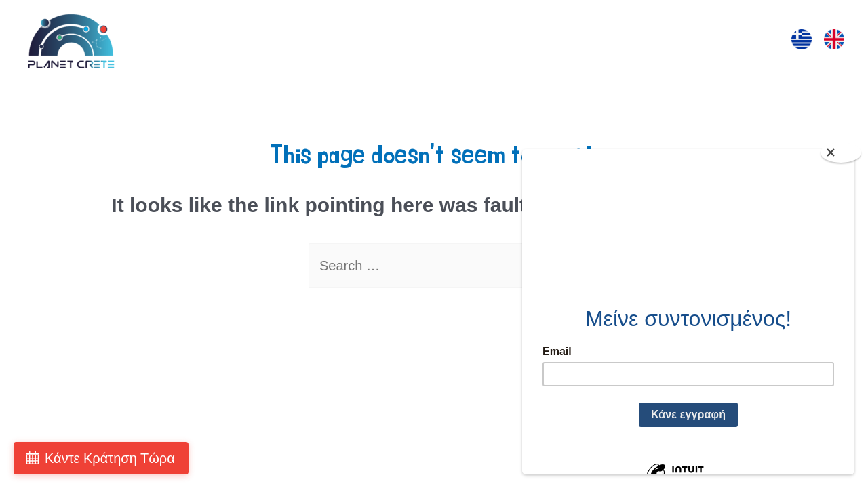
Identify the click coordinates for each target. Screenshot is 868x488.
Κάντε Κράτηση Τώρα (110, 458)
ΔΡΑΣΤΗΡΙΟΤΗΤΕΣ (409, 41)
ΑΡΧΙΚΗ (237, 41)
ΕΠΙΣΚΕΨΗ (308, 41)
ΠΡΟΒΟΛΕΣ (514, 41)
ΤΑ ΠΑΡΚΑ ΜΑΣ (610, 41)
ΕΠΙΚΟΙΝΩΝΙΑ (716, 41)
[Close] (841, 152)
